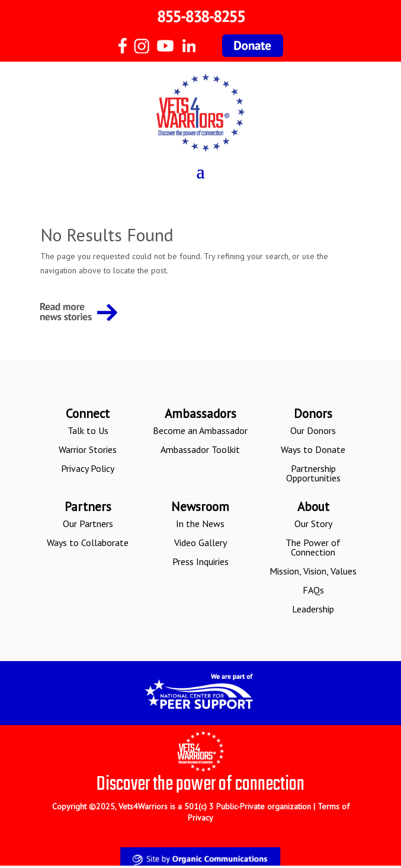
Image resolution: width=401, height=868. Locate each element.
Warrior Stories (88, 449)
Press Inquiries (200, 561)
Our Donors (313, 430)
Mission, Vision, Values (313, 571)
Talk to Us (88, 430)
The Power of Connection (313, 547)
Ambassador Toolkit (200, 449)
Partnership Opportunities (313, 473)
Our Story (313, 524)
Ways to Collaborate (88, 542)
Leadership (313, 609)
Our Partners (88, 524)
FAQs (313, 590)
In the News (200, 524)
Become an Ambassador (200, 430)
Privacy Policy (88, 468)
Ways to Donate (313, 449)
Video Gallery (200, 542)
